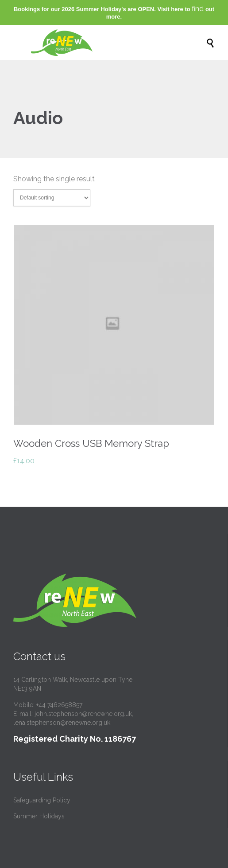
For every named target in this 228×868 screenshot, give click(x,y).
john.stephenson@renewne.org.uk (83, 714)
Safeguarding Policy (42, 800)
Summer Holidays (39, 816)
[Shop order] (52, 198)
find (198, 9)
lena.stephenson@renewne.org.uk (62, 723)
